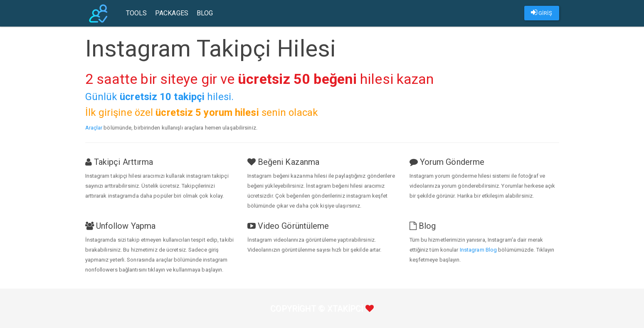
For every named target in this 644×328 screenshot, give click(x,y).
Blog (205, 13)
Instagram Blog (478, 250)
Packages (172, 13)
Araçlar (94, 128)
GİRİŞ (542, 12)
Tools (137, 13)
